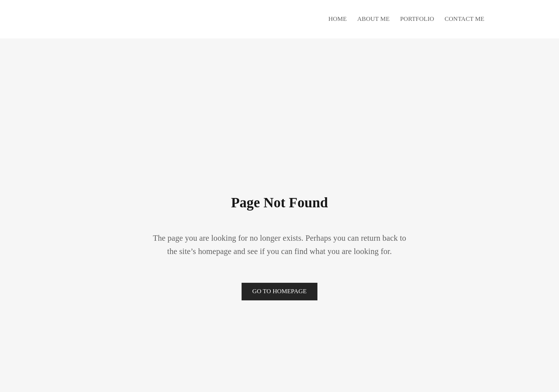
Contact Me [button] (465, 19)
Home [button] (337, 19)
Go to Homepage (279, 291)
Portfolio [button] (417, 19)
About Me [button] (374, 19)
